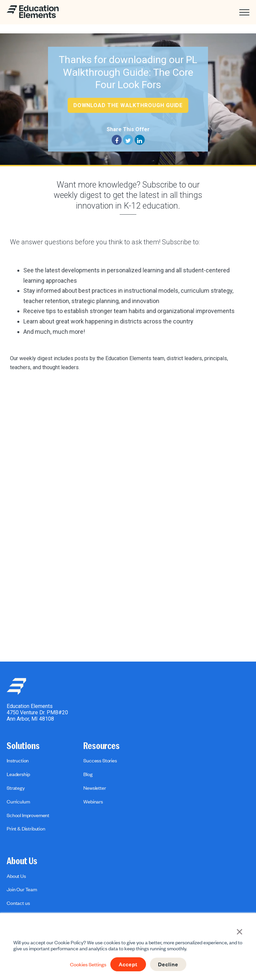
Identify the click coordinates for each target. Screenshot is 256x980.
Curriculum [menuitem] (18, 801)
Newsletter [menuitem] (94, 788)
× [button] (239, 931)
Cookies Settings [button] (87, 964)
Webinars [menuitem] (93, 801)
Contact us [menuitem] (18, 903)
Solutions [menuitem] (23, 746)
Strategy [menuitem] (16, 788)
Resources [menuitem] (101, 746)
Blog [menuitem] (88, 774)
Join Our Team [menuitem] (22, 889)
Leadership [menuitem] (18, 774)
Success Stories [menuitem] (100, 760)
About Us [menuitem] (22, 861)
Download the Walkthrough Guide (128, 105)
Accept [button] (128, 964)
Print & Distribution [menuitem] (26, 828)
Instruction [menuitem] (18, 760)
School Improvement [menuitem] (28, 815)
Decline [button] (169, 964)
